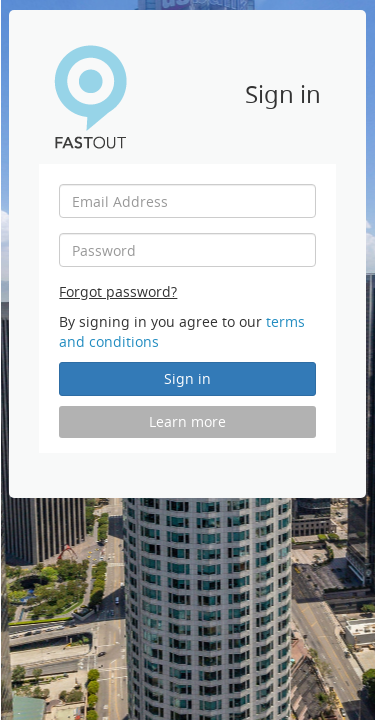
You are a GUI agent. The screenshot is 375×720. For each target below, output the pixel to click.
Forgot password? (118, 291)
